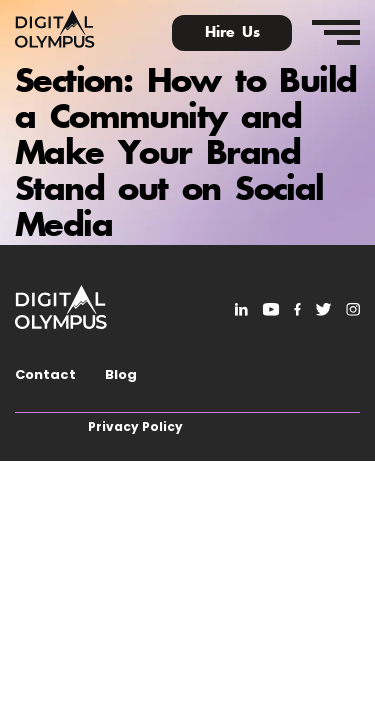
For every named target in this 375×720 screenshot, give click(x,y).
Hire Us (232, 33)
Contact (45, 374)
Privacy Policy (135, 426)
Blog (121, 374)
